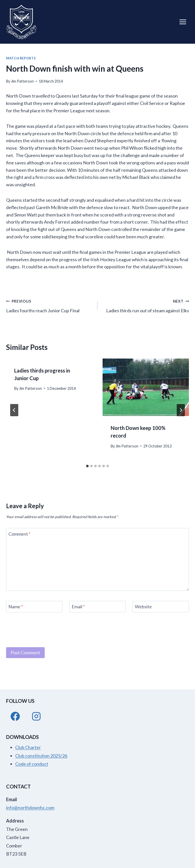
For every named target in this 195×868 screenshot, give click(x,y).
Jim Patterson (22, 81)
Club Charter (28, 747)
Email (78, 607)
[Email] (97, 607)
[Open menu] (183, 22)
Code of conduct (32, 764)
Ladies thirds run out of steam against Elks (145, 305)
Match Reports (21, 58)
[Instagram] (36, 716)
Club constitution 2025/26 (41, 756)
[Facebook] (15, 716)
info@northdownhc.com (30, 808)
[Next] (181, 410)
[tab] (87, 466)
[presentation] (146, 387)
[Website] (161, 607)
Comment (19, 534)
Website (143, 607)
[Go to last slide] (14, 410)
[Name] (34, 607)
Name (16, 607)
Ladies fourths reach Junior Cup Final (50, 305)
